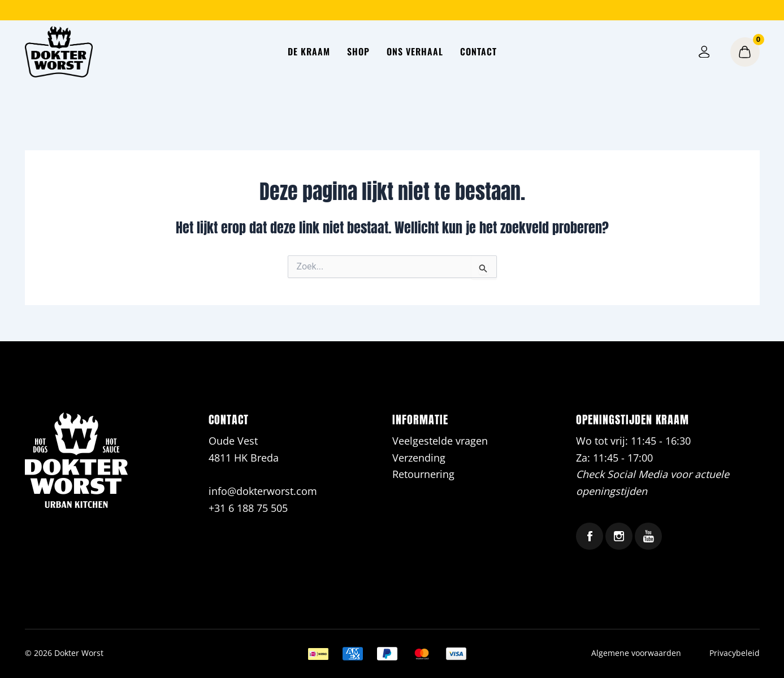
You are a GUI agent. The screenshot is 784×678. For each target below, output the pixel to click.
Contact (478, 51)
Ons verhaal (415, 51)
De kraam (309, 51)
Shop (358, 51)
